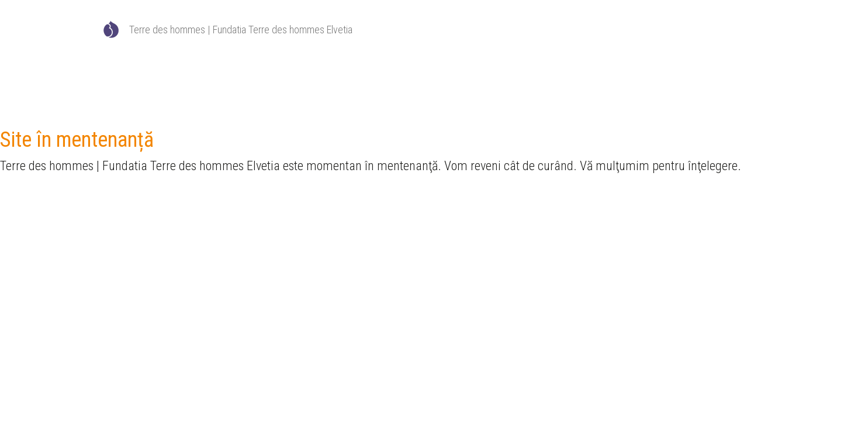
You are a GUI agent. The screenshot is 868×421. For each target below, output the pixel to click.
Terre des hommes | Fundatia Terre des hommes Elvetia (241, 30)
